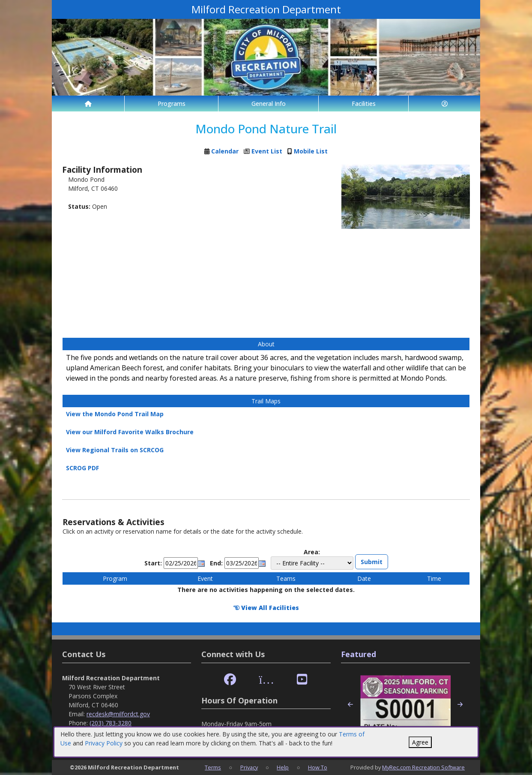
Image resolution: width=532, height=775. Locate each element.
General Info (269, 104)
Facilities (364, 104)
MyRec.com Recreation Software (423, 767)
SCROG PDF (82, 468)
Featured (359, 654)
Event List (267, 151)
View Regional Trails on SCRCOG (115, 450)
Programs (172, 104)
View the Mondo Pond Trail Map (115, 414)
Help (283, 767)
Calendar (225, 151)
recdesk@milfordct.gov (118, 714)
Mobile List (311, 151)
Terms (213, 767)
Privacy (249, 767)
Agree (420, 742)
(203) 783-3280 (111, 723)
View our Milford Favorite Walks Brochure (130, 432)
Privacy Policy (104, 743)
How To (318, 767)
